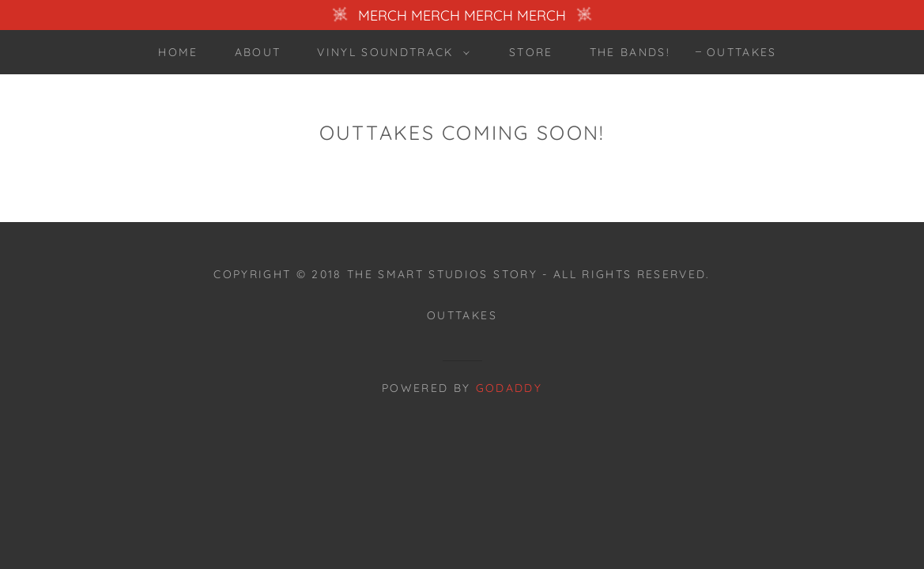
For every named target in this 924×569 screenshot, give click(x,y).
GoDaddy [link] (509, 388)
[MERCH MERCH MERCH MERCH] (462, 15)
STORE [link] (531, 52)
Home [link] (178, 52)
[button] (389, 52)
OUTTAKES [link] (742, 52)
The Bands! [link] (630, 52)
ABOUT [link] (258, 52)
